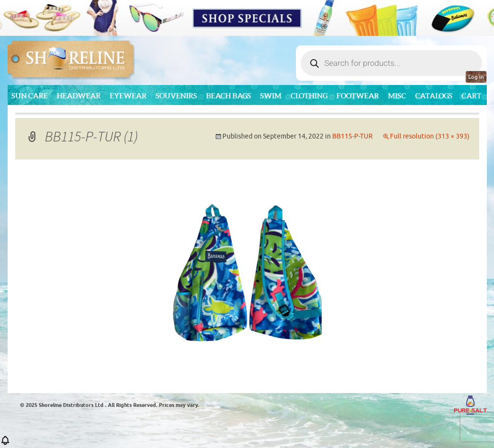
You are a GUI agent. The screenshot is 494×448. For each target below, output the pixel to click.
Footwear (358, 96)
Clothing (309, 96)
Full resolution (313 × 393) (430, 136)
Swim (271, 96)
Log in (476, 77)
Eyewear (128, 96)
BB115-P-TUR (352, 136)
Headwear (79, 96)
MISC (397, 96)
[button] (5, 443)
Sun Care (30, 96)
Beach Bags (229, 96)
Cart (472, 96)
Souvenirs (176, 96)
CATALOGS (434, 96)
